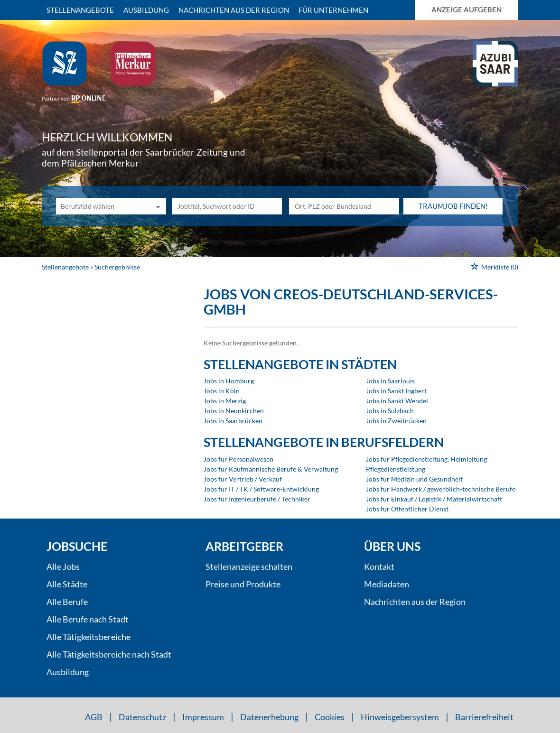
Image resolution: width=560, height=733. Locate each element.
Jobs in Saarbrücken (233, 421)
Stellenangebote (80, 10)
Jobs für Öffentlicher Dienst (407, 509)
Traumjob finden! (453, 206)
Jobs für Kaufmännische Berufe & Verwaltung (271, 469)
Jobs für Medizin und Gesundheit (414, 479)
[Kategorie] (102, 206)
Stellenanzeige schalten (249, 566)
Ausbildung (146, 10)
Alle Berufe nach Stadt (88, 619)
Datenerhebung (269, 717)
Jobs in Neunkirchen (234, 411)
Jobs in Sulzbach (390, 411)
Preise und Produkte (243, 584)
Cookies (330, 717)
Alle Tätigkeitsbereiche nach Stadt (109, 654)
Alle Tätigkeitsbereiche (89, 637)
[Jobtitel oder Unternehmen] (227, 206)
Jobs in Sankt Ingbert (396, 391)
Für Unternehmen (333, 10)
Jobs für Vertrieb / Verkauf (243, 479)
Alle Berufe (67, 602)
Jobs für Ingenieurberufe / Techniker (257, 499)
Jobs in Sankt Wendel (397, 401)
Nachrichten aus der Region (234, 10)
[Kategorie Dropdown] (157, 206)
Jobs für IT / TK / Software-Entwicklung (261, 489)
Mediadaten (387, 584)
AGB (94, 717)
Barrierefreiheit (484, 717)
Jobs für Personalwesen (238, 459)
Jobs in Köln (222, 391)
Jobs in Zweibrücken (396, 421)
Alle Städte (67, 584)
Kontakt (379, 566)
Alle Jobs (63, 566)
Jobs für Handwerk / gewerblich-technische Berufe (441, 489)
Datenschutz (142, 717)
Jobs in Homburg (229, 381)
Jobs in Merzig (225, 401)
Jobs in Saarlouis (390, 381)
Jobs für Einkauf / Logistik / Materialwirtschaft (434, 499)
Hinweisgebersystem (400, 717)
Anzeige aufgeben (467, 9)
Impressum (203, 717)
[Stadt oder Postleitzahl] (344, 206)
